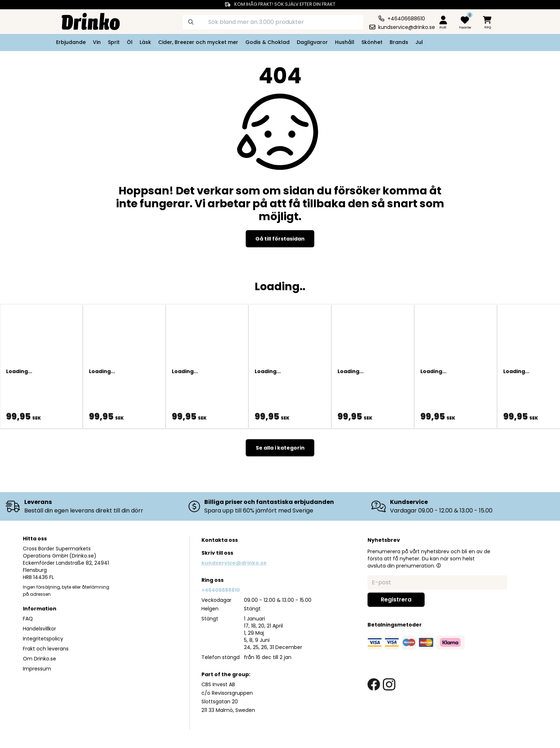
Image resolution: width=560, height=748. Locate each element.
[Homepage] (85, 21)
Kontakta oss (220, 540)
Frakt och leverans (46, 649)
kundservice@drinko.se (234, 563)
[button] (439, 565)
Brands (399, 42)
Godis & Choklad (267, 42)
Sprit (114, 42)
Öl (130, 42)
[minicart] (488, 23)
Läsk (145, 42)
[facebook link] (374, 685)
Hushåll (345, 42)
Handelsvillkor (39, 629)
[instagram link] (389, 685)
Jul (419, 42)
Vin (97, 42)
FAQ (28, 619)
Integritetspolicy (43, 639)
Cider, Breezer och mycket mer (198, 42)
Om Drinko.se (39, 659)
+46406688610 (221, 590)
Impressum (37, 669)
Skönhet (372, 42)
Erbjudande (71, 42)
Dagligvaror (312, 42)
